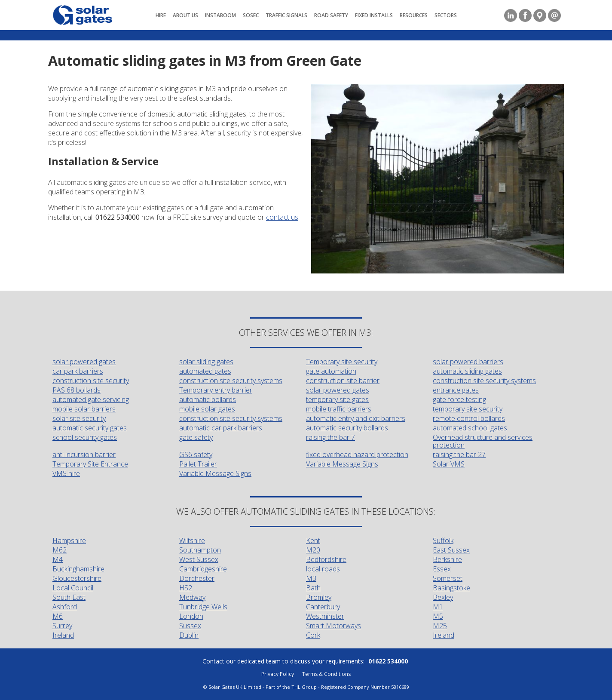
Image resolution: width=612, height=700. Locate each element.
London (191, 616)
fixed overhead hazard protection (357, 454)
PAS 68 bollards (76, 390)
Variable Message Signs (342, 464)
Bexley (443, 597)
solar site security (79, 418)
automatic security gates (90, 428)
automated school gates (470, 428)
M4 (58, 559)
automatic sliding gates (467, 371)
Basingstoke (451, 588)
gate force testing (459, 399)
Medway (192, 597)
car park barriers (78, 371)
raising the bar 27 (459, 454)
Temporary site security (342, 362)
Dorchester (197, 578)
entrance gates (456, 390)
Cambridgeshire (203, 569)
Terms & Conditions (326, 674)
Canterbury (323, 607)
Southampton (200, 550)
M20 (313, 550)
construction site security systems (231, 381)
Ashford (65, 607)
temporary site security (468, 409)
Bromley (319, 597)
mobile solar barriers (84, 409)
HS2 (186, 588)
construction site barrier (343, 381)
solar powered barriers (468, 362)
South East (69, 597)
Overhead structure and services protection (483, 441)
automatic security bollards (347, 428)
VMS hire (66, 473)
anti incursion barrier (84, 454)
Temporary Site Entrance (90, 464)
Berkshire (447, 559)
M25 (440, 626)
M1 (438, 607)
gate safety (196, 437)
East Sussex (451, 550)
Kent (313, 540)
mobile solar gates (207, 409)
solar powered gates (84, 362)
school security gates (85, 437)
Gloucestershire (77, 578)
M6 (58, 616)
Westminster (325, 616)
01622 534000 (388, 661)
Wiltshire (192, 540)
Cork (313, 635)
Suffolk (443, 540)
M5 (438, 616)
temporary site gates (337, 399)
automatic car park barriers (221, 428)
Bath (313, 588)
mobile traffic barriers (339, 409)
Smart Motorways (334, 626)
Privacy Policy (278, 674)
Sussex (190, 626)
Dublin (189, 635)
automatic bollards (208, 399)
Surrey (62, 626)
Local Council (73, 588)
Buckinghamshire (78, 569)
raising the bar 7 (330, 437)
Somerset (448, 578)
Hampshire (69, 540)
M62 (60, 550)
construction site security (91, 381)
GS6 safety (196, 454)
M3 (311, 578)
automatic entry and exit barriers (356, 418)
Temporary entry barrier (216, 390)
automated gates (205, 371)
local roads (323, 569)
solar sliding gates (206, 362)
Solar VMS (449, 464)
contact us (282, 217)
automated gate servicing (91, 399)
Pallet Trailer (198, 464)
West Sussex (199, 559)
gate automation (331, 371)
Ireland (63, 635)
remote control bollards (469, 418)
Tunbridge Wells (203, 607)
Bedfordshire (326, 559)
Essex (442, 569)
